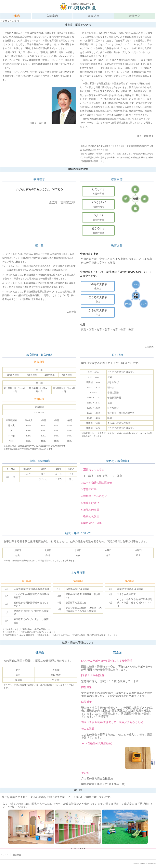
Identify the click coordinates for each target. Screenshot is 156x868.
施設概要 (17, 855)
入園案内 (52, 16)
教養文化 (135, 16)
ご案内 (16, 16)
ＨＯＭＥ (5, 21)
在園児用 (93, 16)
